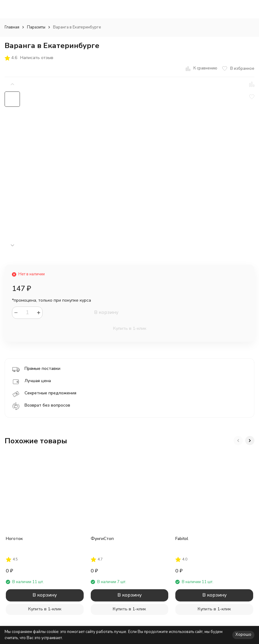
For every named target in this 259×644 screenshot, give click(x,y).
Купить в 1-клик (130, 328)
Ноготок (14, 539)
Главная (12, 27)
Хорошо (243, 635)
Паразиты (36, 27)
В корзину (106, 312)
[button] (12, 246)
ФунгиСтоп (102, 539)
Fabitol (182, 539)
